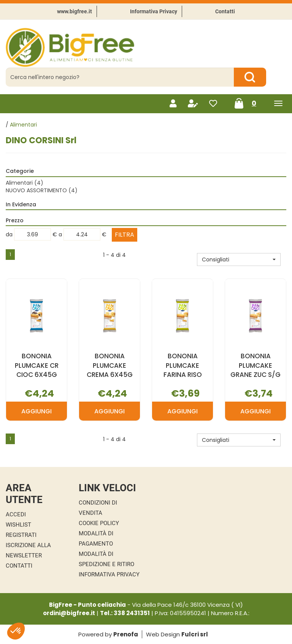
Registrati (21, 535)
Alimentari (25, 183)
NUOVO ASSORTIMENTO (42, 190)
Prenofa (126, 634)
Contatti (225, 11)
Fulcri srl (195, 634)
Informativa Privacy (154, 11)
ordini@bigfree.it (69, 613)
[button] (239, 259)
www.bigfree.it (75, 11)
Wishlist (18, 525)
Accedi (16, 514)
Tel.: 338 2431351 (125, 613)
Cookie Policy (99, 523)
